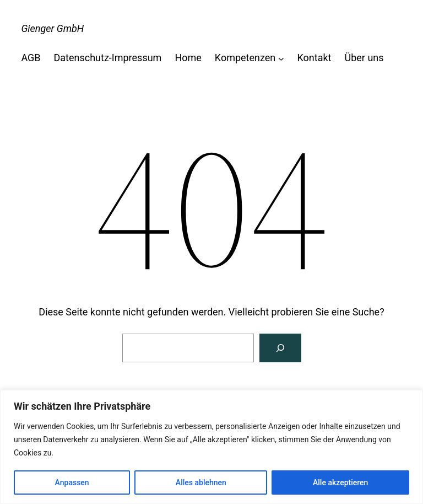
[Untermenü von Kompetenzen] (281, 58)
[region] (211, 447)
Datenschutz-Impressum (108, 58)
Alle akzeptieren (340, 482)
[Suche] (280, 348)
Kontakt (314, 58)
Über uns (364, 58)
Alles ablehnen (201, 482)
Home (188, 58)
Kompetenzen (245, 58)
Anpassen (72, 482)
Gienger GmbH (52, 28)
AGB (31, 58)
